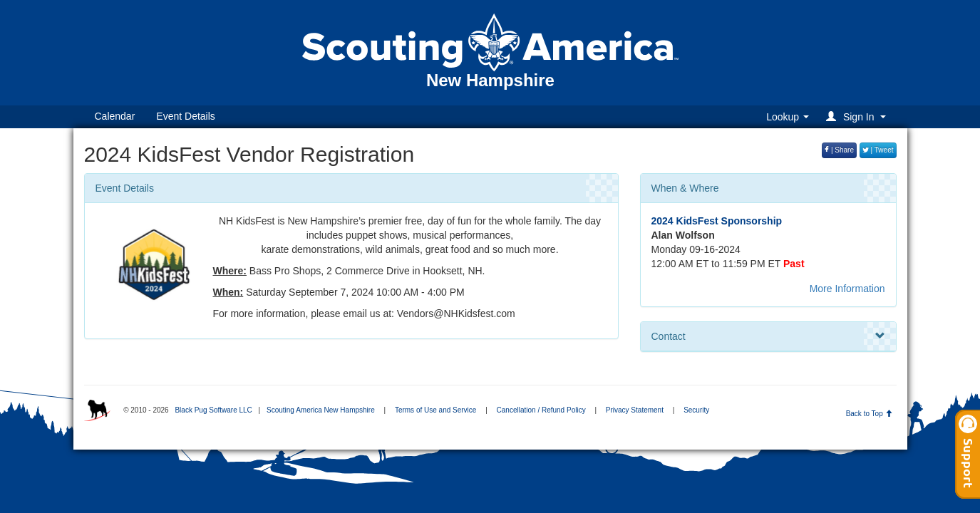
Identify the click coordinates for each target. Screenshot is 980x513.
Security (696, 410)
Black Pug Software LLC (213, 410)
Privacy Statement (635, 410)
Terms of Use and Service (436, 410)
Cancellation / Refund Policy (541, 410)
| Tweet (878, 150)
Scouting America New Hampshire (321, 410)
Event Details (185, 116)
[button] (858, 116)
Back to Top (869, 414)
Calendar (115, 116)
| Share (839, 150)
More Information (847, 289)
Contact (768, 336)
